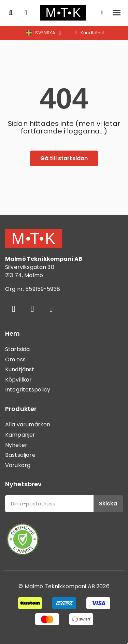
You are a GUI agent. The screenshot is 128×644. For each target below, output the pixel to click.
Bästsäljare (20, 455)
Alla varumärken (28, 424)
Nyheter (16, 445)
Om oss (15, 359)
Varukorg (18, 465)
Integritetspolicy (28, 390)
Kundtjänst (20, 369)
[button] (11, 13)
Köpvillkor (19, 380)
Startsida (17, 349)
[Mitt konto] (102, 13)
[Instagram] (32, 309)
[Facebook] (14, 309)
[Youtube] (51, 309)
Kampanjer (20, 435)
